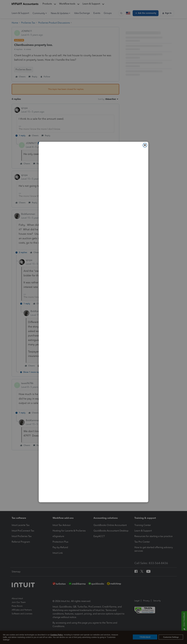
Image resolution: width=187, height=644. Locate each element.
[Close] (145, 145)
